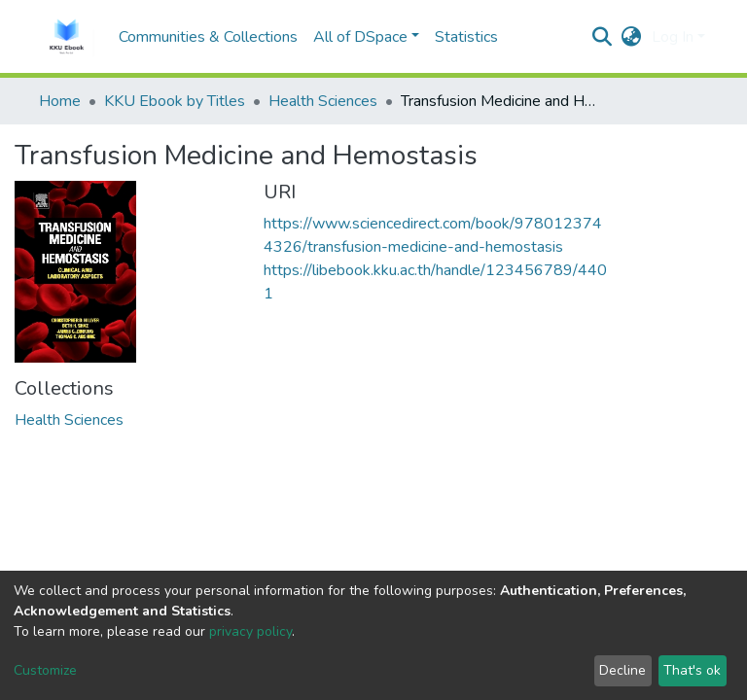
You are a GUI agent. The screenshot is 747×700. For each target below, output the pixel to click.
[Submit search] (603, 37)
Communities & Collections (208, 37)
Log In (673, 37)
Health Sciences (323, 101)
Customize (45, 670)
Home (60, 101)
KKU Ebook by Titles (175, 101)
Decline (622, 670)
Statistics (466, 37)
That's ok (692, 670)
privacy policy (250, 631)
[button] (632, 37)
